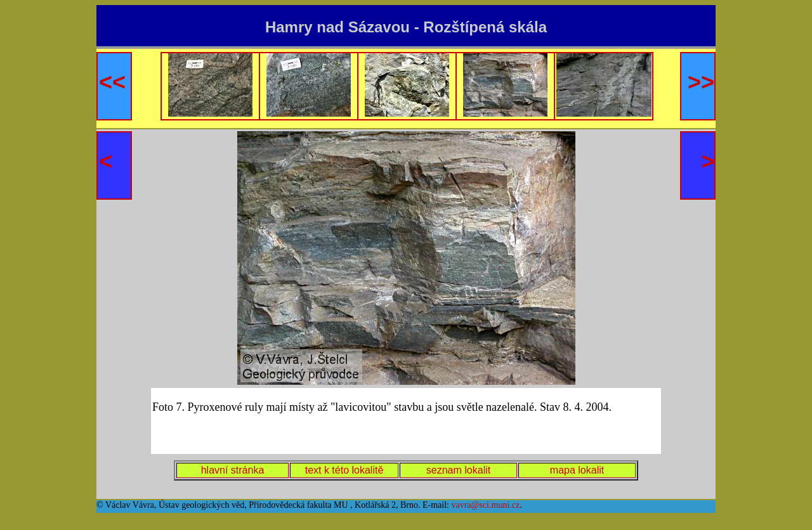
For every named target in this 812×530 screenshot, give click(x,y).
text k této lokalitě (344, 470)
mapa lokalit (577, 470)
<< (112, 82)
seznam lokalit (458, 470)
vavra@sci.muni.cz (485, 505)
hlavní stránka (233, 470)
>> (701, 82)
